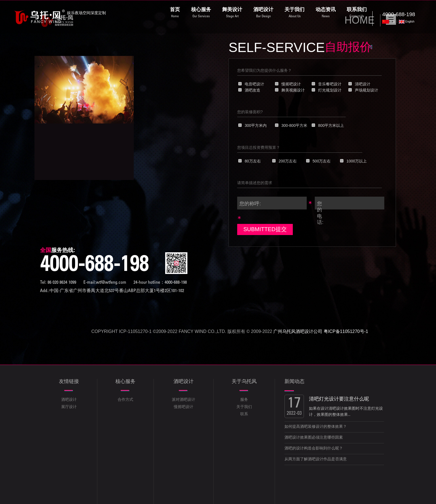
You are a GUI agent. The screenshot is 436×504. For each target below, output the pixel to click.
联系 (244, 414)
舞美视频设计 (293, 90)
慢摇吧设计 (291, 84)
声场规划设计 (366, 90)
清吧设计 (363, 84)
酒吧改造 (252, 90)
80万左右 (253, 161)
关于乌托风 (244, 382)
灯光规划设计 (330, 90)
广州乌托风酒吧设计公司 (298, 331)
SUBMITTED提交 (265, 229)
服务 (244, 400)
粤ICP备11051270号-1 (346, 331)
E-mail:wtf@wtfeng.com (105, 283)
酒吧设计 (69, 400)
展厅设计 (69, 407)
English (410, 22)
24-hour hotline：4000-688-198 (160, 283)
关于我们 (244, 407)
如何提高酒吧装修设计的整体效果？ (316, 427)
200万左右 (288, 161)
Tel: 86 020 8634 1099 (58, 283)
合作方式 (125, 400)
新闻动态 (294, 382)
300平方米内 (256, 125)
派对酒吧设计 (184, 400)
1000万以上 (357, 161)
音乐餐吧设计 (330, 84)
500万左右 (322, 161)
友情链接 (69, 382)
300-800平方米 (294, 125)
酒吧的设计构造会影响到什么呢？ (314, 449)
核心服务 (125, 382)
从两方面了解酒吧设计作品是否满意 (316, 459)
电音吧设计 (254, 84)
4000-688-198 (94, 266)
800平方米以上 (331, 125)
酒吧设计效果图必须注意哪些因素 (314, 438)
